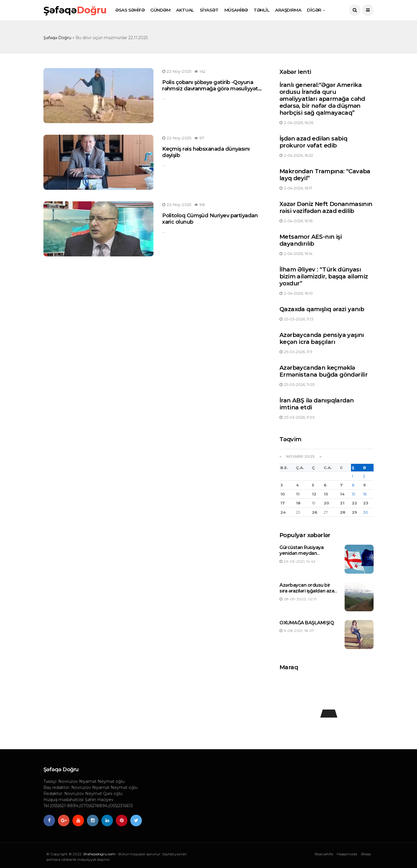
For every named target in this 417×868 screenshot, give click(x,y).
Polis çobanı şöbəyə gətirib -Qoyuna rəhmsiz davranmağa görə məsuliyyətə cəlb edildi (212, 89)
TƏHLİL (261, 10)
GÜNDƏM (160, 10)
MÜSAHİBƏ (236, 10)
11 (298, 494)
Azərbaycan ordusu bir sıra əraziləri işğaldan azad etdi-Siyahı (308, 591)
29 (354, 512)
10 (283, 494)
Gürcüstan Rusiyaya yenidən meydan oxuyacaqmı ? (301, 554)
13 (326, 494)
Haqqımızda (347, 854)
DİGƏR (314, 10)
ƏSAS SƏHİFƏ (130, 10)
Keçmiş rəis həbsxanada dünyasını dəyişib (206, 152)
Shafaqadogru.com (99, 854)
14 (342, 494)
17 (282, 503)
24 (283, 512)
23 (366, 503)
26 (315, 512)
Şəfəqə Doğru (57, 38)
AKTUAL (185, 10)
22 (354, 503)
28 (343, 512)
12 (314, 494)
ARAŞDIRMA (288, 10)
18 (298, 503)
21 (342, 503)
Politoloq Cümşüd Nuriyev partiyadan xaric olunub (210, 219)
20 (327, 503)
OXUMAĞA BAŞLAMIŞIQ (307, 623)
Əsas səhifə (324, 854)
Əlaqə (366, 854)
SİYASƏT (209, 10)
